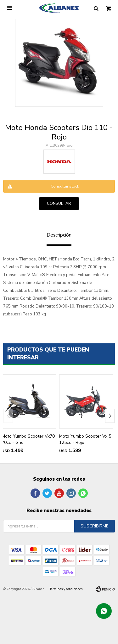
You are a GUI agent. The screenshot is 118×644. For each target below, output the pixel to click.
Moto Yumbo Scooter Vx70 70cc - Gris (28, 439)
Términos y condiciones (66, 589)
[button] (110, 416)
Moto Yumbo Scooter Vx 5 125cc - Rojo (85, 439)
